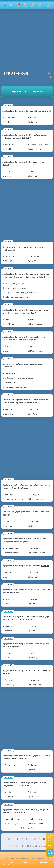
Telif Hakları (8, 865)
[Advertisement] (27, 40)
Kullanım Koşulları (10, 862)
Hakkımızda (27, 862)
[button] (11, 5)
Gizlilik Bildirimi (44, 862)
